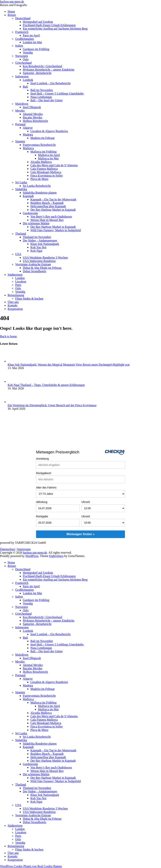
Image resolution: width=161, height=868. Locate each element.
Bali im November (42, 90)
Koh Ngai (36, 251)
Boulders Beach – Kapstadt (47, 203)
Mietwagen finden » (80, 534)
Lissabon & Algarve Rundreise (49, 131)
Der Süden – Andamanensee (40, 240)
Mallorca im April (49, 155)
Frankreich (22, 32)
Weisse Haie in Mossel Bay (47, 220)
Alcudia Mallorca (41, 162)
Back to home (8, 336)
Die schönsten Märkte (36, 223)
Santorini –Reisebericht (37, 73)
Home (11, 11)
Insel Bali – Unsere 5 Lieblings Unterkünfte (57, 94)
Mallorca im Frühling (43, 152)
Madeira (28, 135)
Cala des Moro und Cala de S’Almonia (54, 165)
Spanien (20, 141)
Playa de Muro (39, 179)
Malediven (22, 104)
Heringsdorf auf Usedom (38, 22)
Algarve (28, 128)
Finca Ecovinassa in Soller (47, 176)
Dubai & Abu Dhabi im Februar (42, 268)
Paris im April (31, 35)
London (20, 278)
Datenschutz (7, 549)
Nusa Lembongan (41, 97)
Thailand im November (37, 237)
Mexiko (20, 111)
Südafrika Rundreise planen (40, 193)
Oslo (26, 59)
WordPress (32, 556)
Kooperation (15, 309)
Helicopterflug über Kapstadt (48, 206)
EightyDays (56, 556)
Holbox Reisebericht (35, 121)
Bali (25, 87)
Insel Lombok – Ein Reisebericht (51, 83)
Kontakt (13, 305)
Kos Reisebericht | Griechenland (42, 66)
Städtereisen (15, 275)
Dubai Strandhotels (34, 271)
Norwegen (22, 56)
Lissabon (21, 281)
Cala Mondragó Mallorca (46, 172)
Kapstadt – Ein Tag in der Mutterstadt (53, 199)
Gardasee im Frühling (36, 49)
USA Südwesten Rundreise (39, 261)
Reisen (12, 15)
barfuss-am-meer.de (12, 2)
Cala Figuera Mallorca (44, 169)
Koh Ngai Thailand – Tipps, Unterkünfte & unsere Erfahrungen (46, 385)
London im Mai (32, 42)
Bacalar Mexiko (33, 117)
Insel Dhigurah (32, 107)
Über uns (13, 302)
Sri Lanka (21, 182)
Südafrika (21, 189)
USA (18, 254)
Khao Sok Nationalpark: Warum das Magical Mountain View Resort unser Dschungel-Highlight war (69, 365)
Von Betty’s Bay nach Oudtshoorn (51, 217)
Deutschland (23, 18)
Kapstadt (28, 196)
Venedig (28, 52)
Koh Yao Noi (38, 247)
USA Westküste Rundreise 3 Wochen (45, 258)
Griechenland (23, 63)
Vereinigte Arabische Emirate (33, 264)
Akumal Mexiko (33, 114)
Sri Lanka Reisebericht (37, 186)
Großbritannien (24, 39)
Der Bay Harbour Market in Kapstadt (53, 210)
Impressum (24, 549)
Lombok (28, 80)
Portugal (20, 124)
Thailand (21, 234)
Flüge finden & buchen (29, 299)
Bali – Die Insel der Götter (47, 100)
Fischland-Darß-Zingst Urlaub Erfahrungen (49, 25)
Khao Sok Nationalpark (45, 244)
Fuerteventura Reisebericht (39, 145)
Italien (19, 46)
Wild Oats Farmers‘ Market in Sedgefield (56, 230)
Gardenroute (30, 213)
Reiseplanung (16, 295)
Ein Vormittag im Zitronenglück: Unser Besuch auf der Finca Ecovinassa (52, 405)
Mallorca (28, 148)
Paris (18, 285)
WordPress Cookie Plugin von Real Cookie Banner (31, 866)
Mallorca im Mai (48, 158)
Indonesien (22, 76)
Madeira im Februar (43, 138)
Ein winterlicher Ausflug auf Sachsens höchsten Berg (55, 29)
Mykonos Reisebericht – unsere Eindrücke (49, 70)
